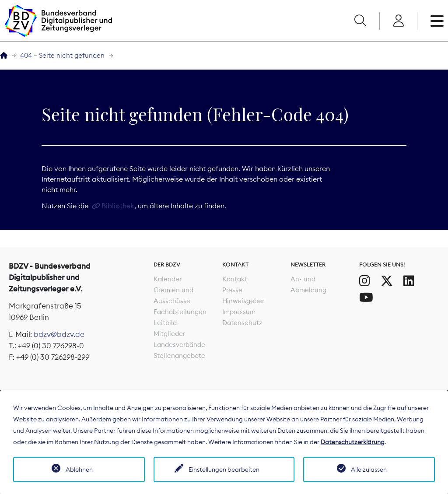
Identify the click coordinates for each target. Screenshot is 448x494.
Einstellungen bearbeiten (224, 469)
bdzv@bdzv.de (59, 334)
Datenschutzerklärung (353, 442)
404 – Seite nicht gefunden (62, 55)
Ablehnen (79, 469)
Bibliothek (118, 206)
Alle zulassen (369, 469)
